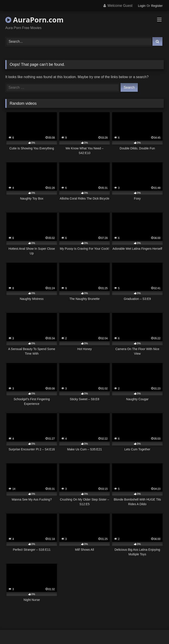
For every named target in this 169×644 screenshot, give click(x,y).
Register (157, 6)
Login (142, 6)
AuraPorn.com (34, 20)
